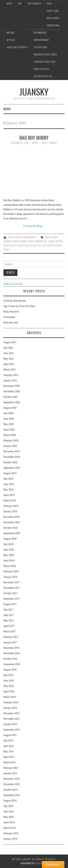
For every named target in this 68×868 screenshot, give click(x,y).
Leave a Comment (49, 143)
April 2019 (9, 495)
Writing (10, 33)
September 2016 (12, 664)
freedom (39, 241)
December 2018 (12, 517)
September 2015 (12, 730)
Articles (11, 40)
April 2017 (9, 626)
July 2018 (8, 544)
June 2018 (9, 550)
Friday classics (41, 69)
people (21, 245)
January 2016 (10, 708)
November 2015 (12, 719)
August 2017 (10, 604)
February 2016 (11, 702)
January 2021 (10, 381)
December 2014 (12, 779)
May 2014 (9, 817)
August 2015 (10, 735)
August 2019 (10, 473)
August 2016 (10, 670)
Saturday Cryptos (43, 76)
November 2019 (12, 457)
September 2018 (12, 533)
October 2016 (10, 659)
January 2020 (10, 446)
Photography (34, 4)
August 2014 (10, 801)
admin (35, 143)
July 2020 (8, 413)
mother (59, 241)
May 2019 (9, 490)
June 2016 (9, 681)
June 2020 (9, 419)
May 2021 (9, 359)
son (44, 245)
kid (45, 241)
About (9, 4)
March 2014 (10, 828)
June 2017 (9, 615)
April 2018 (9, 561)
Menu (7, 109)
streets (50, 245)
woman (58, 245)
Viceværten (9, 317)
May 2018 (9, 555)
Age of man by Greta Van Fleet (19, 306)
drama (24, 241)
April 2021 (9, 364)
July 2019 (8, 479)
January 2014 (10, 839)
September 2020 (12, 402)
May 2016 (9, 686)
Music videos (53, 18)
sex (40, 245)
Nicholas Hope (10, 245)
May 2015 (9, 752)
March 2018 (10, 566)
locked (51, 241)
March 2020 (10, 435)
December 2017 (12, 582)
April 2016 (9, 692)
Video (49, 4)
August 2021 (10, 342)
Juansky (34, 92)
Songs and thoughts (17, 47)
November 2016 (12, 653)
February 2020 (11, 441)
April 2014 (9, 822)
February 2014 (11, 833)
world (7, 250)
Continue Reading (34, 226)
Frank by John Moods (15, 301)
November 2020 (12, 391)
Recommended (40, 33)
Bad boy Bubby (34, 137)
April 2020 (9, 430)
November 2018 (12, 522)
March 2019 (10, 501)
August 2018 (10, 539)
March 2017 (10, 631)
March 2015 (10, 762)
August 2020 (10, 408)
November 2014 (12, 784)
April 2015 (9, 757)
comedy (16, 241)
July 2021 (8, 348)
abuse (47, 237)
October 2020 (10, 397)
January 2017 (10, 642)
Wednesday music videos (45, 54)
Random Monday (41, 40)
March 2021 (10, 370)
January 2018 (10, 577)
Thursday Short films (45, 62)
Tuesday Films (40, 47)
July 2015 (8, 741)
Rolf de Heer (31, 245)
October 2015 (10, 724)
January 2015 (10, 773)
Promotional (53, 25)
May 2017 (9, 621)
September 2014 (12, 795)
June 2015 (9, 746)
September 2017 (12, 599)
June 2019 (9, 484)
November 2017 (12, 588)
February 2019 (11, 506)
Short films (53, 11)
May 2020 (9, 424)
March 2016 (10, 697)
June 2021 (9, 353)
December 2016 (12, 648)
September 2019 (12, 468)
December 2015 (12, 713)
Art (20, 4)
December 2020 (12, 386)
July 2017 (8, 610)
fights (31, 241)
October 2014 (10, 790)
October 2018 (10, 528)
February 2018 (11, 571)
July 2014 (8, 806)
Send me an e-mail (13, 284)
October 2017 (10, 593)
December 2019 (12, 451)
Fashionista (27, 863)
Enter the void (11, 323)
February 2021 (11, 375)
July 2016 (8, 675)
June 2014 (9, 812)
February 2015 (11, 768)
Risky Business (11, 312)
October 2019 (10, 462)
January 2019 (10, 511)
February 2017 (11, 637)
